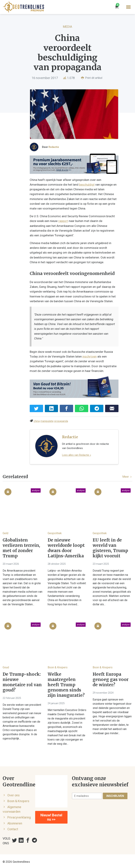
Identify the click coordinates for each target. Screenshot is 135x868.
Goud (6, 666)
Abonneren (15, 822)
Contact (13, 828)
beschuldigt (69, 187)
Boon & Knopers (58, 666)
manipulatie (47, 420)
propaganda (61, 420)
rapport (63, 224)
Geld (5, 532)
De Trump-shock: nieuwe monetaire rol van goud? (22, 681)
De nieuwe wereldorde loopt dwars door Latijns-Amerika (66, 547)
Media (67, 27)
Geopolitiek (55, 532)
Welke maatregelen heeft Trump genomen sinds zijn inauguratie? (66, 683)
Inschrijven (115, 795)
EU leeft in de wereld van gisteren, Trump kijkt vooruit (110, 547)
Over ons (14, 794)
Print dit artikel (92, 78)
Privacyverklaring (19, 816)
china (37, 420)
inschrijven (81, 354)
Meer (127, 475)
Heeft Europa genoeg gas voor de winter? (111, 678)
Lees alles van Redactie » (77, 454)
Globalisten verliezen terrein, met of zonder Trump (21, 547)
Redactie (54, 149)
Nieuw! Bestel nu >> (51, 816)
